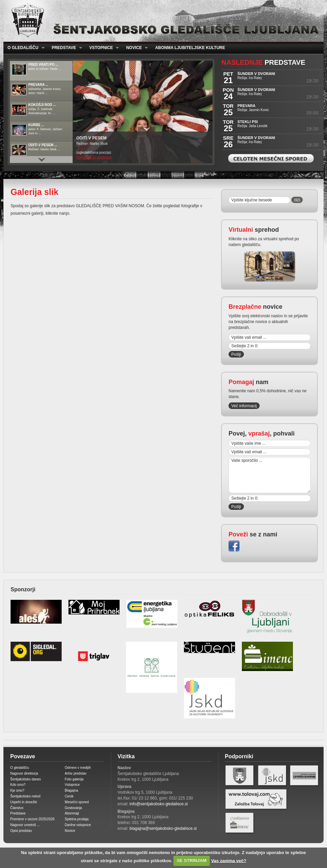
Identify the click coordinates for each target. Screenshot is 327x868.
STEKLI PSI (248, 122)
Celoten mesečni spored (271, 158)
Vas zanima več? (229, 860)
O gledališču (24, 48)
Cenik (69, 796)
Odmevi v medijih (78, 768)
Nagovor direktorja (24, 773)
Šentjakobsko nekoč (26, 796)
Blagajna (71, 790)
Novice (135, 48)
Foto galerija (74, 779)
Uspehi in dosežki (24, 802)
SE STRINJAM (192, 860)
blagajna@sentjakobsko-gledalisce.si (163, 828)
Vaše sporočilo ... (270, 475)
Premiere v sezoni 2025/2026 (32, 819)
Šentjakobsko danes (26, 779)
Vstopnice (102, 48)
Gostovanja (73, 808)
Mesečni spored (77, 802)
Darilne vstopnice (78, 825)
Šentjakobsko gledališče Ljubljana (162, 21)
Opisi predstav (21, 831)
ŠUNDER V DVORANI (256, 74)
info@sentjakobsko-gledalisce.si (159, 804)
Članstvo (17, 808)
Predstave (65, 48)
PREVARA (246, 106)
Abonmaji (72, 813)
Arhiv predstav (76, 773)
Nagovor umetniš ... (25, 825)
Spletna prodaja (77, 819)
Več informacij (244, 406)
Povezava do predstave (94, 157)
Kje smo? (17, 790)
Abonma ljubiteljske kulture (190, 48)
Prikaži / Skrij (147, 129)
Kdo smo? (18, 785)
